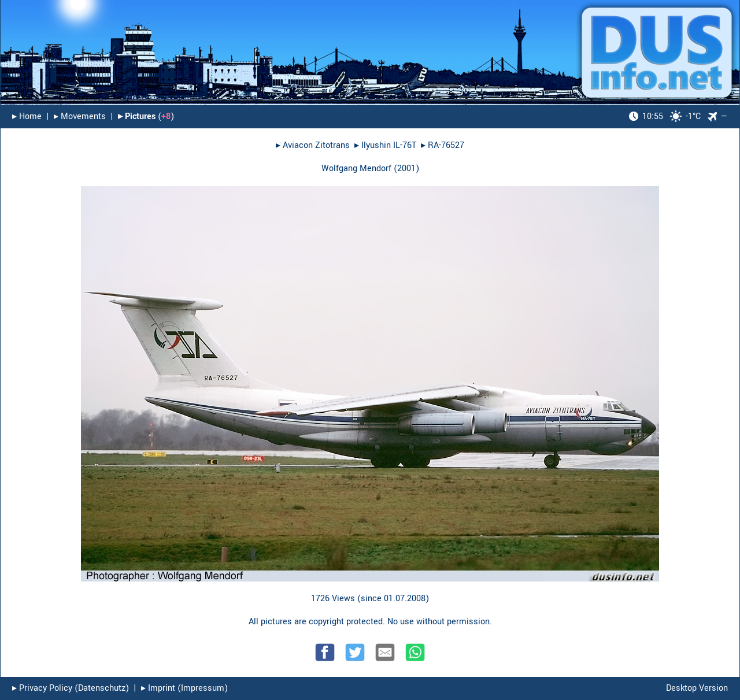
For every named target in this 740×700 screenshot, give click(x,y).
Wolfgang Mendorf (356, 168)
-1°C (665, 116)
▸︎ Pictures (137, 116)
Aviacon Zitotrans (316, 145)
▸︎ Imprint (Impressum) (184, 688)
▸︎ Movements (80, 116)
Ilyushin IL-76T (389, 145)
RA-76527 (446, 145)
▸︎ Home (27, 116)
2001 (406, 168)
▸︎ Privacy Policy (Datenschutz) (71, 688)
